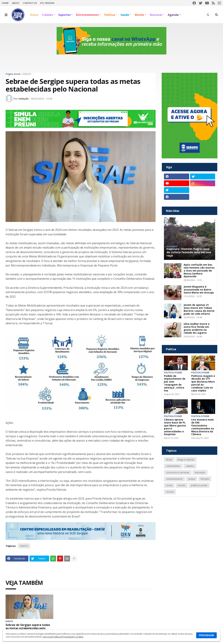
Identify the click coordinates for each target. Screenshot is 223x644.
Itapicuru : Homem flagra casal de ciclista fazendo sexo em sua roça (189, 252)
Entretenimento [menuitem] (87, 15)
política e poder (199, 485)
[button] (6, 15)
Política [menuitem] (110, 15)
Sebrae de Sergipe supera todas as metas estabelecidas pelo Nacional (28, 628)
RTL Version (47, 3)
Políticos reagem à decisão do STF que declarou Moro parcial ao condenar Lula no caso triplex (203, 383)
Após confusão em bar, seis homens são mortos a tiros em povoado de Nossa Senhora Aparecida (199, 271)
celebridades (173, 466)
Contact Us (30, 3)
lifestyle (205, 479)
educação (200, 472)
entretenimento (174, 479)
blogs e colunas (186, 460)
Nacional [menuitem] (156, 15)
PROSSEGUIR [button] (206, 635)
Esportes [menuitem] (65, 15)
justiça (192, 479)
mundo (182, 485)
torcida (170, 492)
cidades (190, 466)
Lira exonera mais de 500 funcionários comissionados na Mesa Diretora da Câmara (203, 427)
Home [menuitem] (34, 15)
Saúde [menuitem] (125, 15)
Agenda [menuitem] (173, 15)
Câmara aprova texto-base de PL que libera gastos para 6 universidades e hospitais (175, 427)
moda (169, 485)
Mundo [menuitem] (139, 15)
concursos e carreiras (178, 472)
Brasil (169, 460)
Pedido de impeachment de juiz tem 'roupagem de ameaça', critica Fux (175, 383)
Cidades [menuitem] (47, 15)
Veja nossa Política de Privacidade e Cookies (63, 637)
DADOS (27, 74)
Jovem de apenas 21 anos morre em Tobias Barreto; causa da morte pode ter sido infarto (199, 309)
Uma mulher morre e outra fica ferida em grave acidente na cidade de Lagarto (197, 328)
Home (5, 3)
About (16, 3)
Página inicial (13, 74)
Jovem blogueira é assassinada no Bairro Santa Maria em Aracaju (199, 290)
